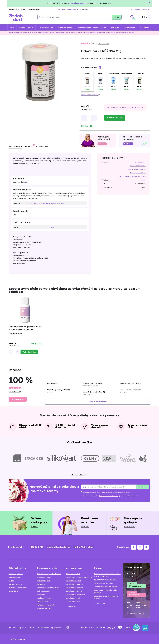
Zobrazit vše (72, 607)
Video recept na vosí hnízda (104, 583)
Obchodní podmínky (16, 584)
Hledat (117, 17)
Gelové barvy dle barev (87, 32)
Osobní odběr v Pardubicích (75, 595)
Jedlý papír (115, 28)
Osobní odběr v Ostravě (74, 591)
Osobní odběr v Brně (73, 574)
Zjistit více (34, 527)
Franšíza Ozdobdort (44, 577)
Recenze (28, 146)
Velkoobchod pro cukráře (46, 605)
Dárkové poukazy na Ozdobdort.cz (49, 574)
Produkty (18, 32)
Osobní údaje (13, 591)
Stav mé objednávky (16, 574)
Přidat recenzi (18, 399)
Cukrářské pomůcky (46, 28)
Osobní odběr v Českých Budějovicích (79, 577)
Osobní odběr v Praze (73, 602)
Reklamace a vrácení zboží (18, 588)
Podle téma (145, 28)
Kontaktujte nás (130, 527)
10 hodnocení (104, 44)
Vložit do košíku (115, 118)
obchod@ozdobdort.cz (59, 547)
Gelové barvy (72, 32)
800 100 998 (37, 547)
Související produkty (44, 146)
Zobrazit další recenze (98, 402)
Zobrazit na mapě (135, 614)
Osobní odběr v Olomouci (74, 588)
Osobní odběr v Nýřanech (75, 584)
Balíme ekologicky (43, 591)
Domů (11, 32)
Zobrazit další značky (79, 475)
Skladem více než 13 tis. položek (48, 588)
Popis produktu (15, 146)
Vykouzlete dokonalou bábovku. (105, 580)
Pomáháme (41, 595)
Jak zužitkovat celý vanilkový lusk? (106, 587)
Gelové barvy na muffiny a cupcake (132, 176)
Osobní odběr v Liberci (74, 581)
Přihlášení (136, 9)
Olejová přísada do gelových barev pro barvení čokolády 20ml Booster (25, 329)
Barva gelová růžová (105, 32)
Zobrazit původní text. (91, 386)
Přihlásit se (143, 487)
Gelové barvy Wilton (138, 166)
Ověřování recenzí (43, 602)
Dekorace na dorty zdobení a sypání (92, 28)
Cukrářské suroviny (66, 28)
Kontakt (24, 9)
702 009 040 (136, 586)
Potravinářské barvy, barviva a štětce (52, 32)
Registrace (145, 9)
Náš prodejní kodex (44, 608)
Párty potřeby (130, 28)
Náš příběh (41, 584)
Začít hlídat (128, 144)
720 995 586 (136, 595)
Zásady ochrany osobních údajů (109, 496)
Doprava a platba (14, 9)
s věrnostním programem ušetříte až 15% (125, 107)
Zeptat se (102, 144)
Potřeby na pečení (26, 28)
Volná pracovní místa (44, 598)
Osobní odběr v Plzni (73, 598)
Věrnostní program (34, 9)
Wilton (143, 180)
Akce (12, 28)
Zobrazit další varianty (90, 95)
